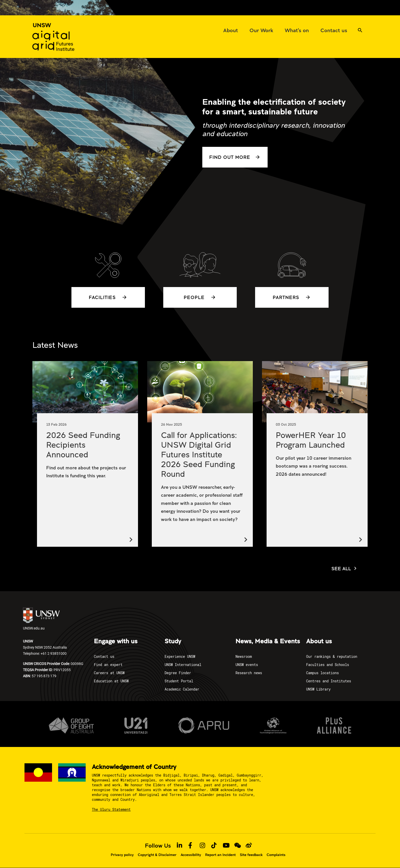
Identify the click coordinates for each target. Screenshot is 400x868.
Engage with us (116, 641)
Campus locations (322, 673)
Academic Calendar (182, 689)
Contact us (104, 656)
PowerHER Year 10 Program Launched (311, 440)
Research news (249, 673)
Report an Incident (220, 855)
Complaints (276, 855)
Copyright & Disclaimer (157, 855)
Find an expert (108, 665)
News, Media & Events (268, 641)
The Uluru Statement (111, 809)
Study (173, 641)
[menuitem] (230, 30)
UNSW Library (318, 689)
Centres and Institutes (329, 681)
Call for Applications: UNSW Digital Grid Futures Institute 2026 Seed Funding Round (199, 454)
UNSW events (247, 665)
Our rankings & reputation (332, 656)
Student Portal (179, 681)
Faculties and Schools (328, 665)
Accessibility (191, 855)
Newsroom (244, 656)
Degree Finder (178, 673)
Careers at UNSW (109, 673)
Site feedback (251, 855)
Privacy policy (122, 855)
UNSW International (183, 665)
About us (319, 641)
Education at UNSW (111, 681)
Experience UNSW (180, 656)
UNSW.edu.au (41, 619)
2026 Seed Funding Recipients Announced (83, 445)
